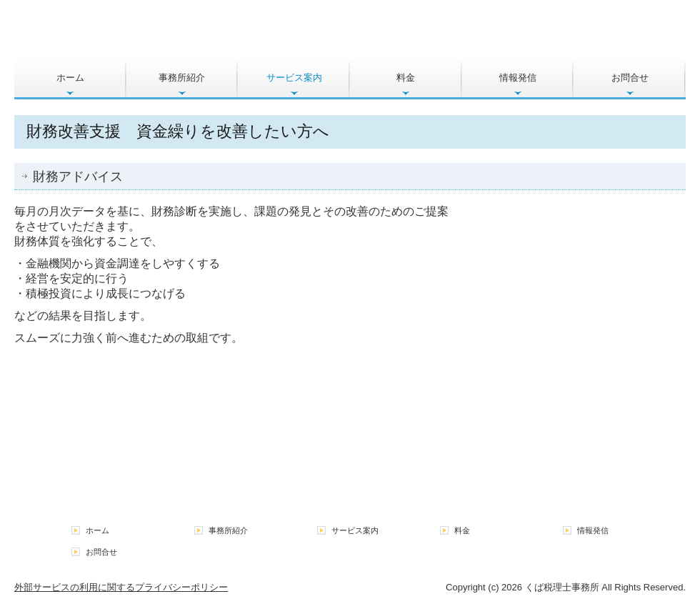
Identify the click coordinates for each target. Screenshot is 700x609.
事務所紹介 (182, 78)
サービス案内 (294, 78)
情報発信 (518, 78)
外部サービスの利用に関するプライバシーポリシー (121, 587)
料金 (406, 78)
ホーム (70, 78)
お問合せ (630, 78)
